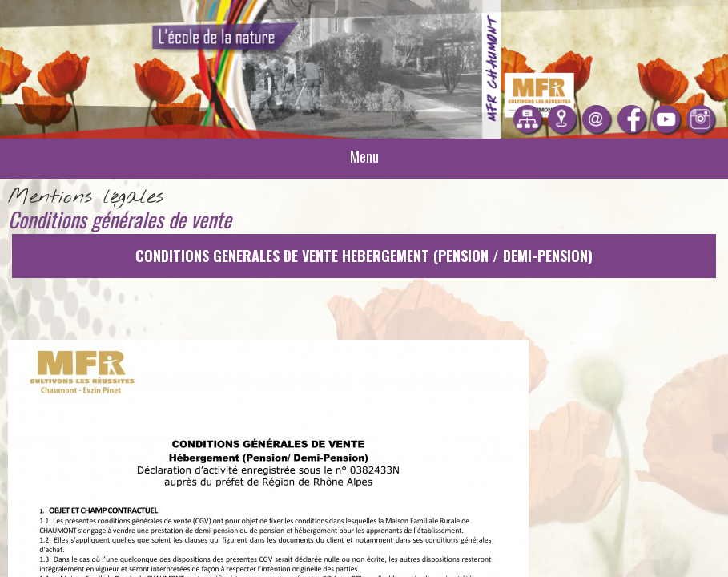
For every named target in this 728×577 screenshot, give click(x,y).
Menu (364, 156)
